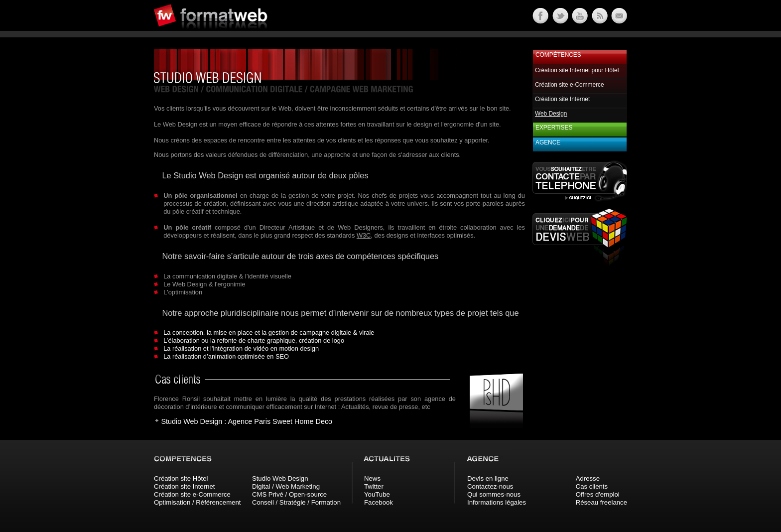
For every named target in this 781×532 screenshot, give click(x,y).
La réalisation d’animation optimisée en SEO (226, 356)
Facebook (379, 502)
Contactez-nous (490, 486)
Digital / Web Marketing (286, 486)
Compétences (558, 55)
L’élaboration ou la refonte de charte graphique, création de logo (254, 340)
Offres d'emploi (598, 494)
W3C (364, 235)
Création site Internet (562, 99)
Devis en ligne (488, 478)
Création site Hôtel (181, 478)
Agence (548, 142)
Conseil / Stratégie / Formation (296, 502)
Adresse (588, 478)
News (372, 478)
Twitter (374, 486)
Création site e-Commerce (570, 85)
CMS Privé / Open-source (289, 494)
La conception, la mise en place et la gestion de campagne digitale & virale (269, 332)
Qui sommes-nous (494, 494)
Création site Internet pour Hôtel (577, 70)
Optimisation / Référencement (197, 502)
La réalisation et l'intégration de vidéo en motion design (241, 348)
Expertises (554, 128)
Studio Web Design (280, 478)
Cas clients (592, 486)
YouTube (377, 494)
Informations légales (497, 502)
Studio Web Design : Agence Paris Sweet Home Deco (247, 421)
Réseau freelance (601, 502)
